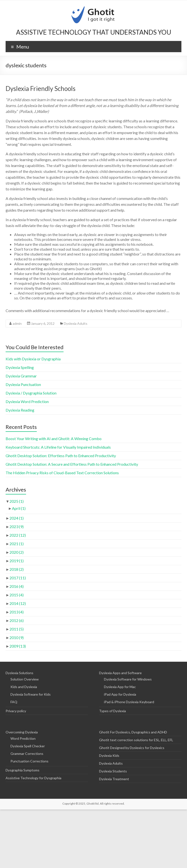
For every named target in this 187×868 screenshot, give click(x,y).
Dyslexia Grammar (21, 376)
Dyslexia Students (113, 771)
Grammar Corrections (27, 754)
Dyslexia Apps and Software (120, 673)
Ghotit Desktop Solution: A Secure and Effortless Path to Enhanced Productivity (72, 464)
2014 (18, 603)
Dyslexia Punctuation (23, 384)
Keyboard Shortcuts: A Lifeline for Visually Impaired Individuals (58, 447)
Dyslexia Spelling (20, 367)
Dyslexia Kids (109, 755)
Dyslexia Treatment (114, 779)
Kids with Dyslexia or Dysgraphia (33, 359)
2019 (17, 561)
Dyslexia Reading (20, 410)
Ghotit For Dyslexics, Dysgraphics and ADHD (133, 732)
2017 (18, 578)
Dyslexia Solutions (19, 673)
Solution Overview (25, 679)
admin (17, 323)
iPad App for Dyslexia (120, 694)
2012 (17, 620)
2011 (17, 629)
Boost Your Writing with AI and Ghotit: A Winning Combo (54, 439)
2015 (17, 595)
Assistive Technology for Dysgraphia (33, 778)
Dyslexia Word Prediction (27, 401)
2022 (18, 535)
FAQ (14, 702)
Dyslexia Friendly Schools (41, 89)
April (19, 508)
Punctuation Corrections (29, 761)
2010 (17, 637)
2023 (17, 527)
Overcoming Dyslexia (22, 732)
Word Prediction (23, 738)
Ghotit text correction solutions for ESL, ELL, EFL (136, 740)
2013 (17, 612)
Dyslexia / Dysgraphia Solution (31, 393)
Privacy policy (16, 711)
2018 (17, 569)
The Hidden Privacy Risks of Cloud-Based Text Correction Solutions (62, 473)
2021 (17, 544)
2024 (17, 518)
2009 (18, 646)
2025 (17, 501)
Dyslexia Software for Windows (128, 679)
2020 (17, 552)
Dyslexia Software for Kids (31, 694)
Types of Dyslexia (112, 711)
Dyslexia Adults (76, 323)
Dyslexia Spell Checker (28, 746)
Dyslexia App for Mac (120, 687)
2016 (17, 586)
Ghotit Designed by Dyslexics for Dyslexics (132, 748)
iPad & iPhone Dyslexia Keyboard (129, 702)
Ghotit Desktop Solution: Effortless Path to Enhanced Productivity (61, 456)
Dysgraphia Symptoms (23, 770)
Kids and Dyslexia (24, 687)
